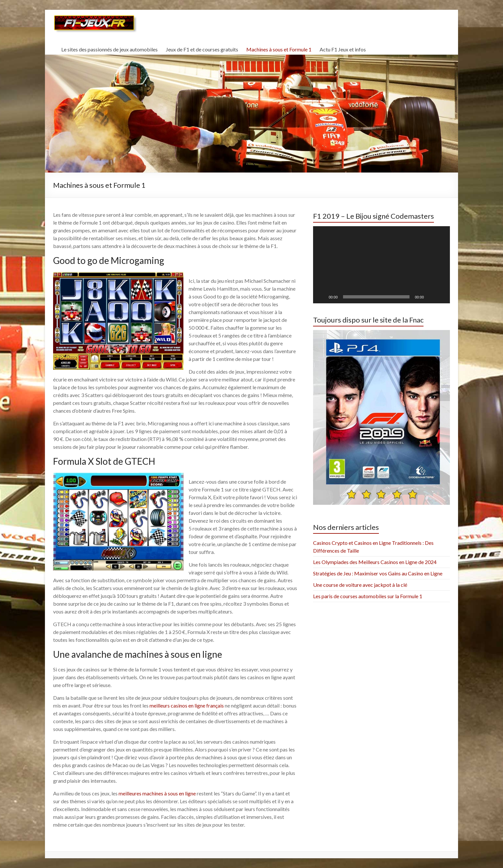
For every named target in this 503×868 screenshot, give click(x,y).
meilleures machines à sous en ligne (157, 793)
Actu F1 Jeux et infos (343, 49)
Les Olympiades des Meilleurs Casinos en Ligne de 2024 (375, 562)
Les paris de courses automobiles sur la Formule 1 (368, 596)
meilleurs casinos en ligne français (187, 705)
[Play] (322, 297)
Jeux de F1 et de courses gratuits (202, 49)
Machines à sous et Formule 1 (279, 49)
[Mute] (431, 297)
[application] (381, 265)
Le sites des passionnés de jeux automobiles (109, 49)
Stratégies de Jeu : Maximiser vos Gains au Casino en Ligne (378, 573)
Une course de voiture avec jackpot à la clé (360, 585)
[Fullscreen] (441, 297)
